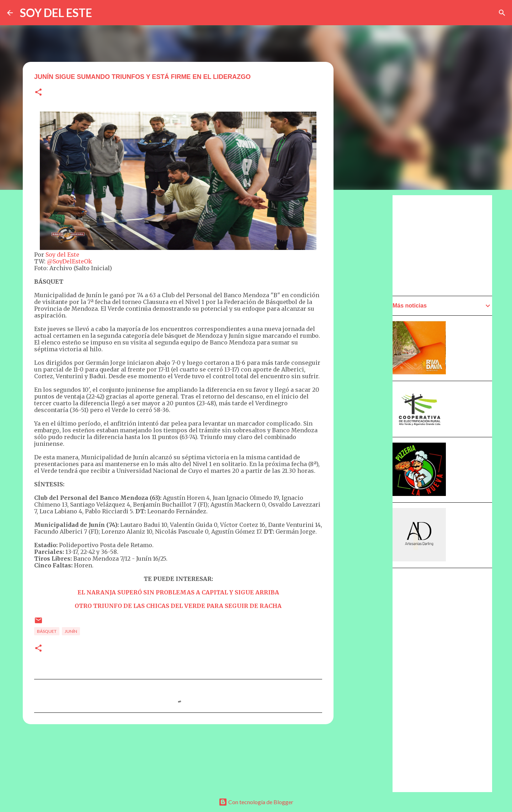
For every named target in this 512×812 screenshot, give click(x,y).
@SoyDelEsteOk (70, 261)
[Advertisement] (368, 397)
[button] (38, 93)
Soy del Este (62, 255)
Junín (71, 631)
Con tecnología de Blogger (256, 802)
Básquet (47, 631)
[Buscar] (502, 13)
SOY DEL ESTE (56, 13)
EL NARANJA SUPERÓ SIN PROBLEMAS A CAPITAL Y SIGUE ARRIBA (178, 592)
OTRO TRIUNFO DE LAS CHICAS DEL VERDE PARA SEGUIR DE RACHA (178, 606)
